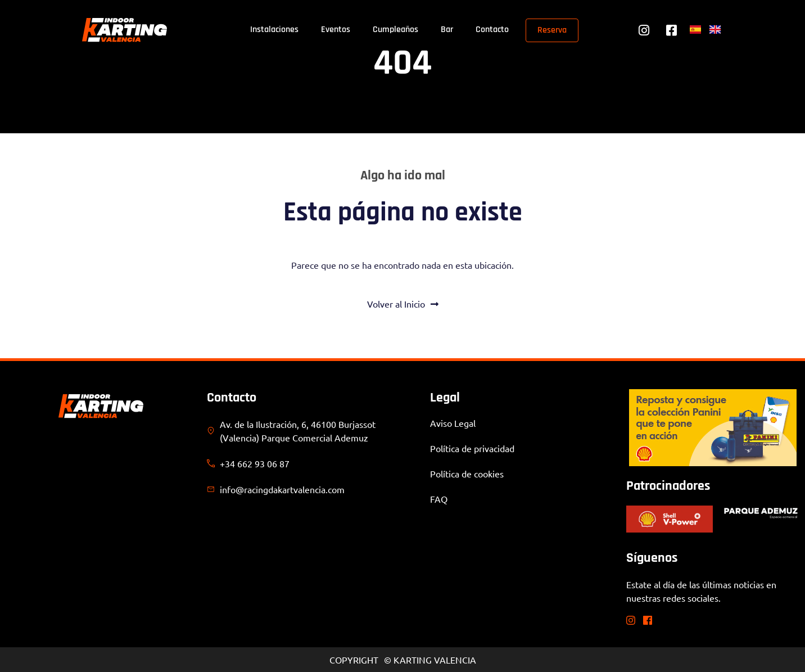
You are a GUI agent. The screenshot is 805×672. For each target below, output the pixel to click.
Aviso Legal (453, 423)
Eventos (336, 30)
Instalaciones (274, 30)
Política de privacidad (472, 448)
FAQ (439, 499)
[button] (25, 647)
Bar (447, 30)
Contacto (492, 30)
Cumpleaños (395, 30)
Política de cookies (467, 473)
